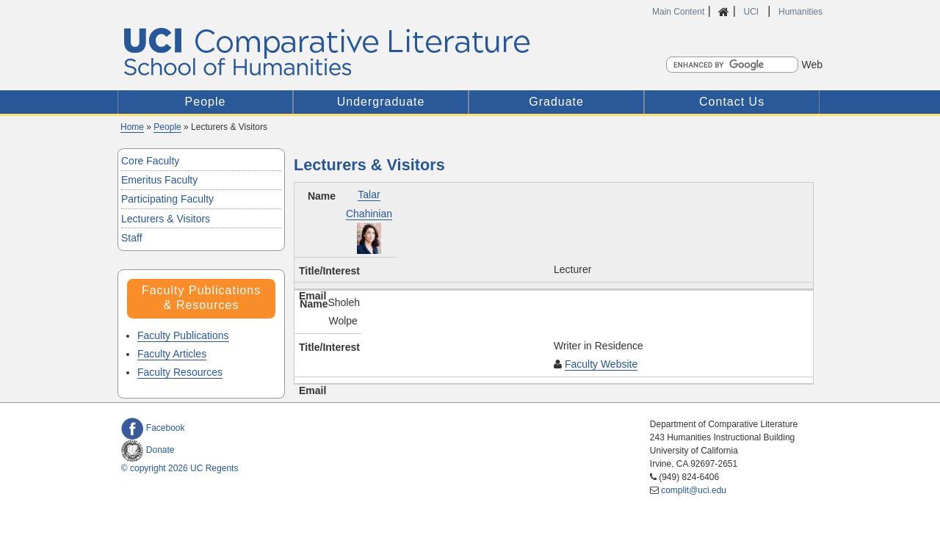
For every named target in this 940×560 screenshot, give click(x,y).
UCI (752, 12)
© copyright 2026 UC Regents (180, 468)
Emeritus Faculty (159, 180)
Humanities (800, 12)
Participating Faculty (167, 199)
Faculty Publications (183, 335)
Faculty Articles (172, 354)
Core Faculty (150, 161)
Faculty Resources (180, 372)
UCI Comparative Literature (347, 52)
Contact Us (732, 102)
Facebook (153, 428)
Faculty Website (601, 364)
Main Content (678, 12)
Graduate (556, 102)
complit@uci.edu (694, 490)
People (206, 102)
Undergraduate (381, 102)
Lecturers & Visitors (166, 219)
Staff (132, 238)
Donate (148, 450)
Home (132, 127)
